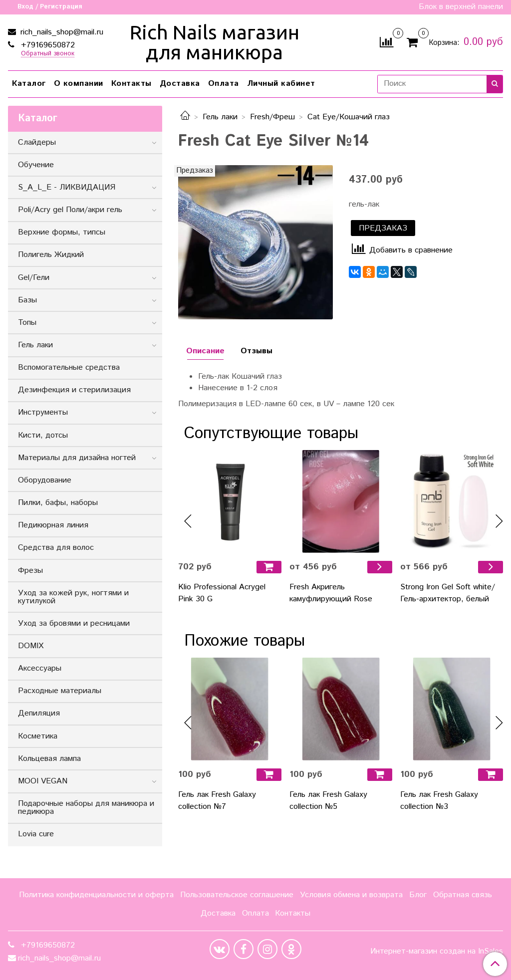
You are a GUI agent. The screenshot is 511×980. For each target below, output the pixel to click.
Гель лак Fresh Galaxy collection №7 (217, 801)
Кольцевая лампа (49, 759)
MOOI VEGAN (43, 781)
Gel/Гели (34, 278)
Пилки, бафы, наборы (58, 503)
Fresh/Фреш (272, 117)
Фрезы (30, 571)
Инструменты (43, 412)
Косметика (38, 736)
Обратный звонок (48, 54)
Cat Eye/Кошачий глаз (349, 117)
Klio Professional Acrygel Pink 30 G (222, 593)
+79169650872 (47, 45)
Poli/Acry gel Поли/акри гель (70, 210)
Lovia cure (36, 834)
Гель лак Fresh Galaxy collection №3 (439, 801)
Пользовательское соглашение (237, 895)
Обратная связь (463, 895)
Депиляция (39, 713)
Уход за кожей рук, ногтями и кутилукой (73, 597)
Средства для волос (56, 548)
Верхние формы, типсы (62, 232)
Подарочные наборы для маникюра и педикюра (86, 808)
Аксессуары (40, 668)
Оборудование (45, 480)
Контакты (131, 84)
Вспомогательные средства (69, 367)
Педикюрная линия (53, 525)
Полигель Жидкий (51, 255)
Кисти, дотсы (43, 435)
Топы (27, 323)
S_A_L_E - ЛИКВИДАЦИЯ (67, 187)
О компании (79, 84)
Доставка (180, 84)
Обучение (36, 165)
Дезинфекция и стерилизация (74, 390)
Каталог (29, 84)
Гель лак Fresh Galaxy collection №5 (328, 801)
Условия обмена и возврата (351, 895)
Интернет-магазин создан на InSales (437, 952)
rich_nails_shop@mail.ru (61, 32)
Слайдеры (37, 142)
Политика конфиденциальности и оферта (96, 895)
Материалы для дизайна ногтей (77, 458)
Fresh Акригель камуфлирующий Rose (331, 593)
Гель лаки (220, 117)
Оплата (224, 84)
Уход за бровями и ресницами (74, 623)
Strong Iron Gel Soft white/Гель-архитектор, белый (448, 593)
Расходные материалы (60, 691)
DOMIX (31, 646)
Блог (418, 895)
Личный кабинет (281, 84)
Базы (27, 300)
